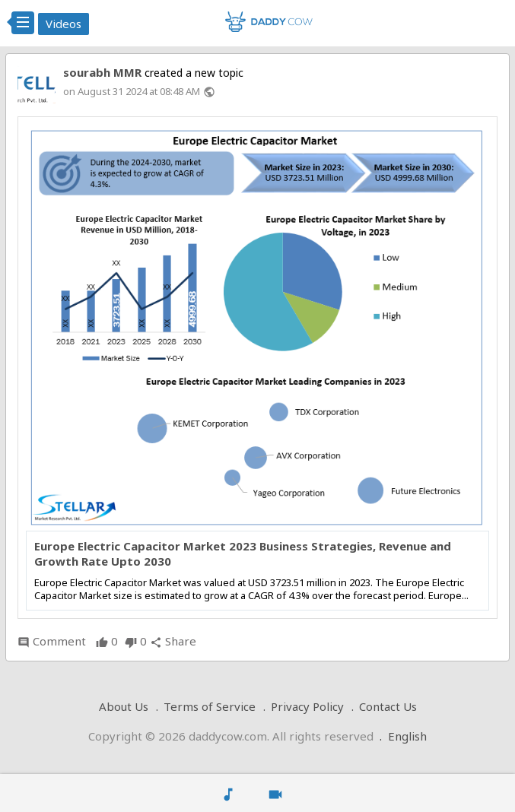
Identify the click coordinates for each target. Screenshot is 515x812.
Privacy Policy (307, 706)
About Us (124, 706)
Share (173, 641)
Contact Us (388, 706)
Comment (52, 641)
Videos (64, 24)
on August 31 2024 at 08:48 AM (132, 91)
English (407, 736)
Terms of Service (210, 706)
